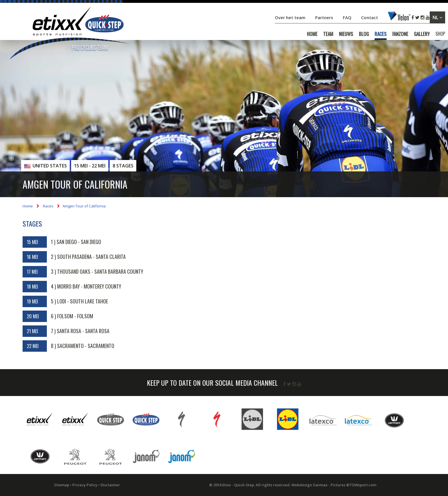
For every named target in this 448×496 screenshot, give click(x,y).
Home (28, 206)
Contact (370, 17)
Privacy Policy (85, 485)
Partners (325, 17)
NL (437, 17)
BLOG (364, 34)
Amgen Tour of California (84, 206)
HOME (312, 34)
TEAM (328, 34)
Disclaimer (110, 485)
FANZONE (400, 34)
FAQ (347, 17)
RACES (381, 34)
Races (48, 206)
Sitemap (62, 485)
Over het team (291, 17)
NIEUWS (346, 34)
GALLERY (422, 34)
